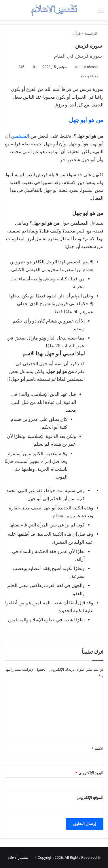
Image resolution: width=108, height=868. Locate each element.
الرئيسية (93, 33)
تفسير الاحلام (18, 857)
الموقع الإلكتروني (90, 797)
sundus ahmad (86, 67)
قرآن (77, 33)
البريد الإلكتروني (90, 773)
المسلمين (21, 136)
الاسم (98, 748)
